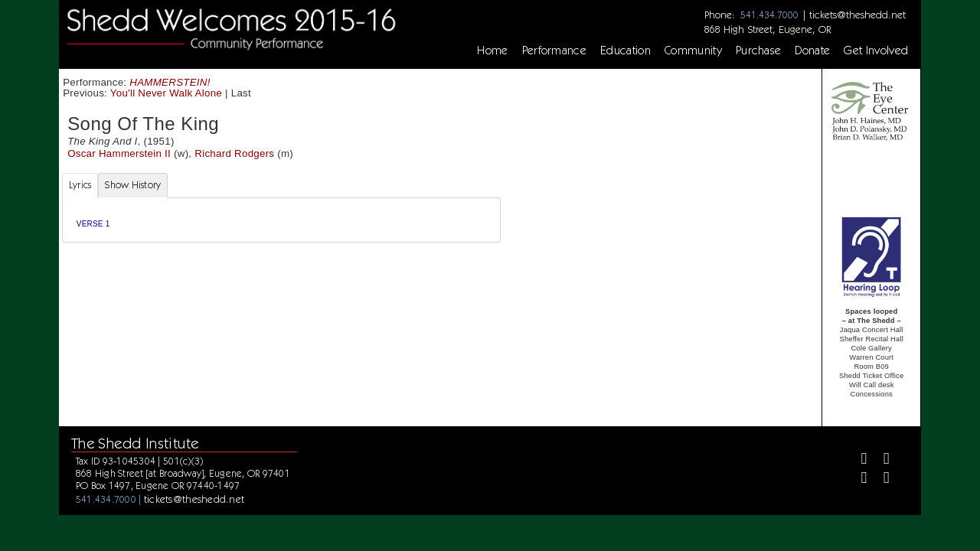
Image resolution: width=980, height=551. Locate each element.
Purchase (759, 51)
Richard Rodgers (234, 153)
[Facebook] (857, 460)
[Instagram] (857, 479)
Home (492, 51)
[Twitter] (880, 460)
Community (693, 51)
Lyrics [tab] (80, 185)
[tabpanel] (281, 220)
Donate (812, 51)
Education (626, 51)
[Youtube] (880, 479)
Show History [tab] (133, 185)
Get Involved (876, 51)
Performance (555, 51)
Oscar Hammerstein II (119, 153)
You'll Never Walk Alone (166, 93)
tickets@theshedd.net (857, 15)
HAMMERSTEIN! (170, 82)
